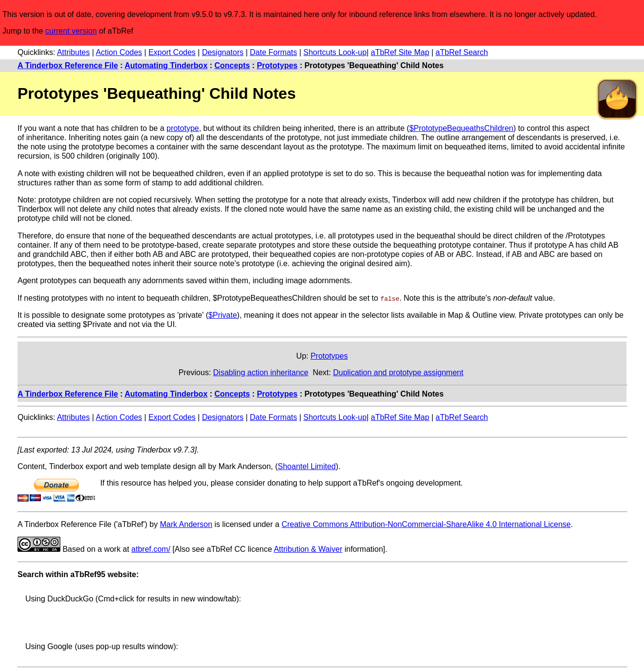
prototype (183, 128)
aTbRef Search (462, 52)
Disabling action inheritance (261, 372)
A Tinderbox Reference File (68, 65)
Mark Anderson (186, 524)
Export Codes (172, 52)
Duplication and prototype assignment (398, 372)
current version (71, 31)
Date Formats (273, 52)
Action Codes (119, 52)
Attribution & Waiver (308, 549)
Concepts (232, 65)
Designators (223, 52)
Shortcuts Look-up (335, 52)
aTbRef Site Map (400, 52)
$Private (223, 315)
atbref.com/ (151, 549)
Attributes (74, 52)
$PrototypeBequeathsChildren (461, 128)
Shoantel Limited (307, 466)
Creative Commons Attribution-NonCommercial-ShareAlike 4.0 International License (426, 524)
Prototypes (277, 65)
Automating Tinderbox (166, 65)
